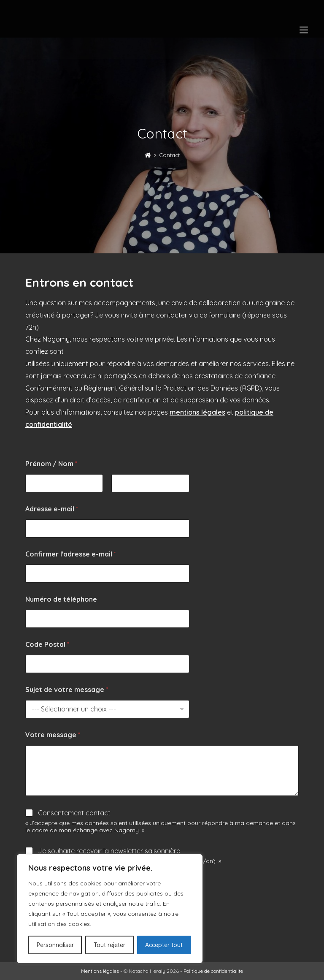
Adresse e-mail (52, 509)
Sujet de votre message (67, 690)
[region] (110, 909)
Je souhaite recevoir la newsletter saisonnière (109, 851)
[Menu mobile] (304, 30)
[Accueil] (148, 155)
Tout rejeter (109, 945)
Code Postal (47, 645)
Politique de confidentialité (213, 971)
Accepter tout (164, 945)
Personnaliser (55, 945)
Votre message (53, 735)
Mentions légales (100, 971)
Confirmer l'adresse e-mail (71, 554)
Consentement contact (74, 813)
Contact (169, 155)
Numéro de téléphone (61, 599)
